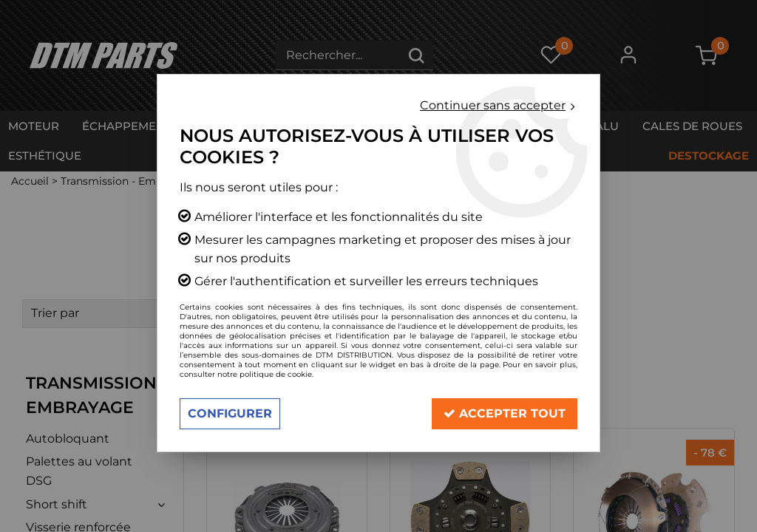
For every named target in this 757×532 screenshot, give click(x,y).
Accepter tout (505, 413)
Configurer (230, 413)
